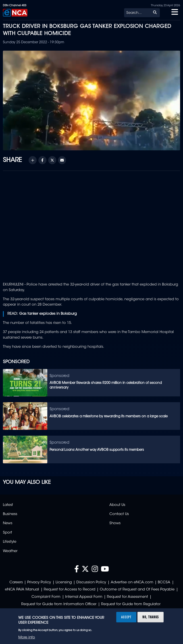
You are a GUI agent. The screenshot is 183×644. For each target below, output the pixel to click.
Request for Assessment (127, 597)
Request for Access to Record (70, 590)
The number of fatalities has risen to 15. (37, 323)
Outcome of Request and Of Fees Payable (137, 590)
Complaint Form (46, 597)
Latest (8, 505)
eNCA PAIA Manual (22, 590)
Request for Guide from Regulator (131, 604)
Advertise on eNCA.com (132, 582)
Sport (7, 533)
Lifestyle (10, 542)
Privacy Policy (39, 582)
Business (10, 514)
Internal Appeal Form (84, 597)
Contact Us (119, 514)
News (8, 523)
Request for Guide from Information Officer (59, 604)
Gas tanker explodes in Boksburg (48, 314)
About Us (117, 505)
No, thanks (151, 617)
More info (27, 638)
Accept (126, 617)
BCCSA (164, 582)
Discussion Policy (91, 582)
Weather (10, 551)
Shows (115, 523)
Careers (16, 582)
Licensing (64, 582)
